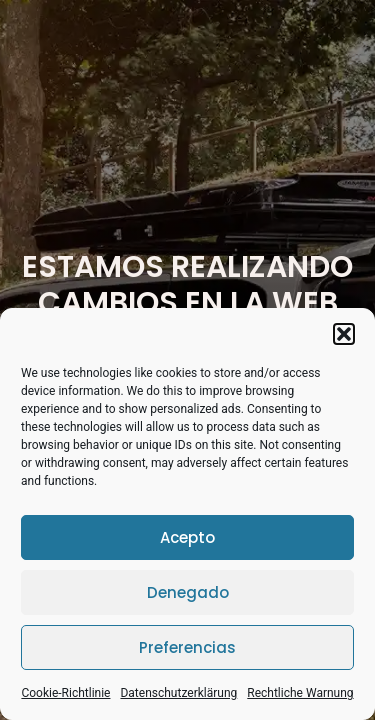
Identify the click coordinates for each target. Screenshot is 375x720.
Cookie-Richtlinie (65, 693)
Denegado (188, 592)
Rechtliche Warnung (300, 693)
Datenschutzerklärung (178, 693)
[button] (344, 334)
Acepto (187, 537)
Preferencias (187, 647)
